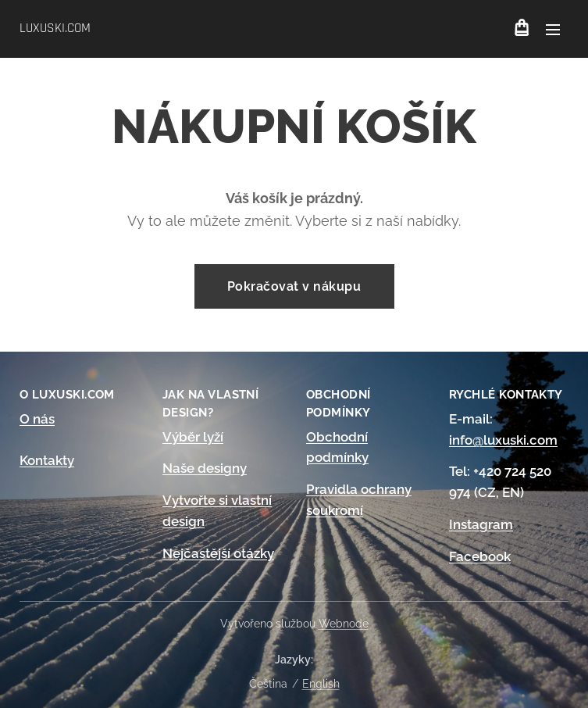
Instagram (481, 524)
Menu (553, 30)
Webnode (344, 624)
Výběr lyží (193, 437)
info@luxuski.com (503, 440)
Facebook (480, 556)
